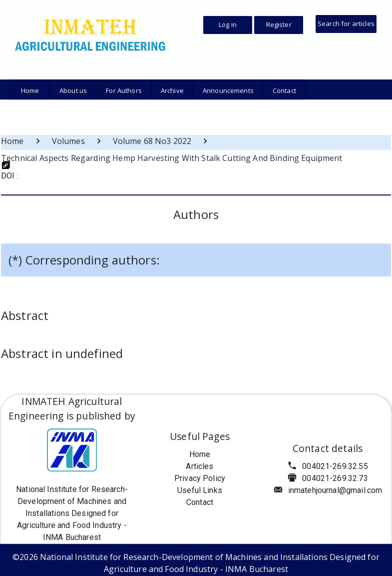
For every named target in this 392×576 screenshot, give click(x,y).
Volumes (68, 141)
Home (12, 141)
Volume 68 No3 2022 (152, 141)
